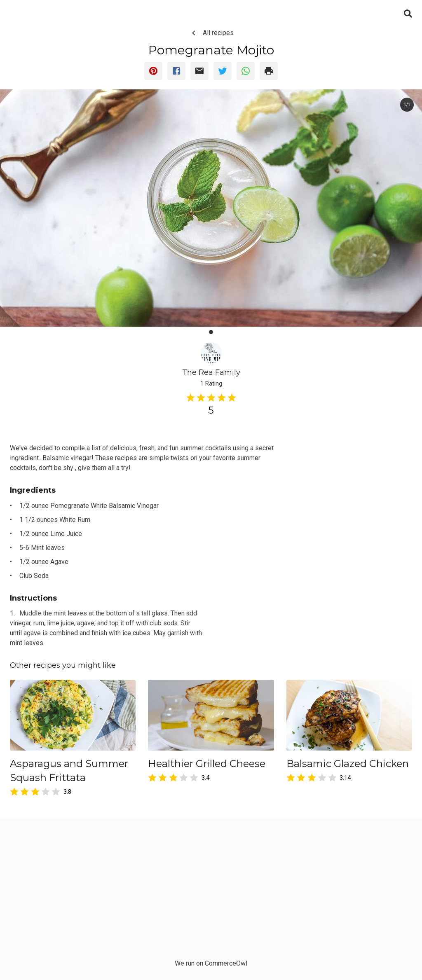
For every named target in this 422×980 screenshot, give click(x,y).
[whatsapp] (246, 71)
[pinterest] (153, 71)
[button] (211, 332)
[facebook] (176, 71)
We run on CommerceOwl (211, 963)
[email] (199, 71)
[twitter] (223, 71)
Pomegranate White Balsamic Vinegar (104, 506)
